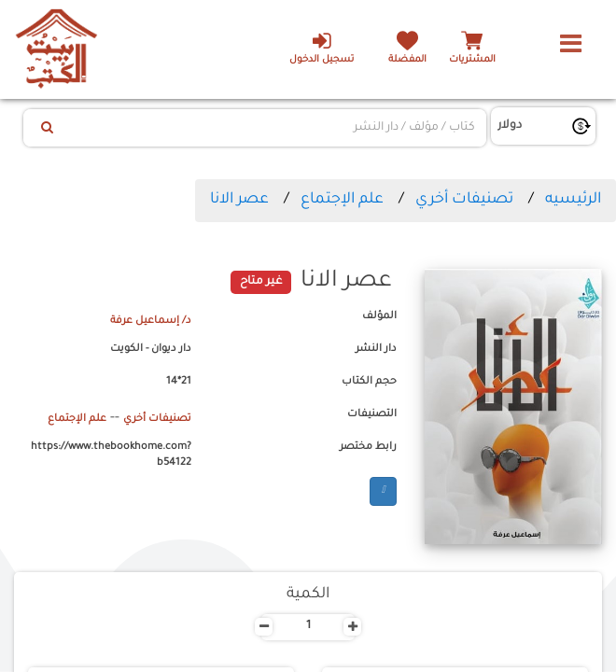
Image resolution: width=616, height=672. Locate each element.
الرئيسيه (573, 200)
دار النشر (376, 349)
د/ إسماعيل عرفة (151, 321)
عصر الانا (239, 200)
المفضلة (407, 60)
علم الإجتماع (342, 200)
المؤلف (379, 316)
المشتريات (472, 60)
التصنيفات (372, 414)
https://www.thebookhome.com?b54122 (111, 455)
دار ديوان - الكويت (151, 349)
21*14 (179, 382)
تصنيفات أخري (464, 200)
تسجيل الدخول (322, 48)
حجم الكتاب (369, 382)
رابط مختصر (368, 447)
